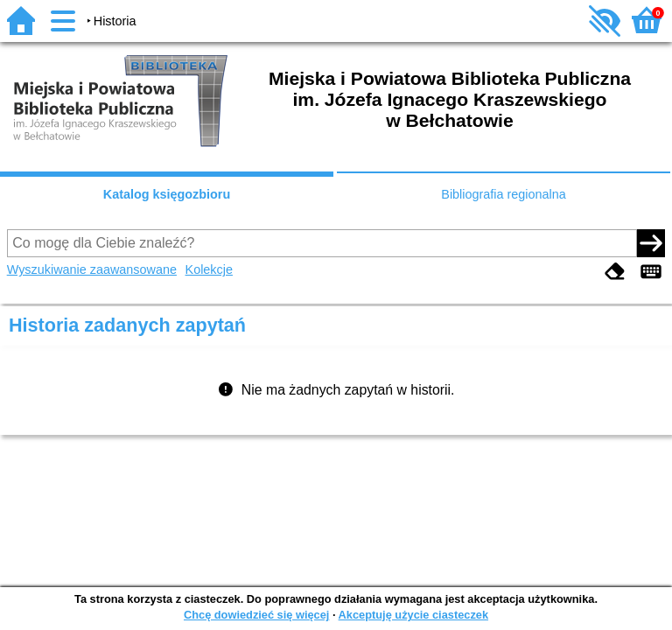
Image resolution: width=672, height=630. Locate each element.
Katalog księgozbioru (167, 194)
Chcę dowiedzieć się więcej (256, 615)
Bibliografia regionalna (503, 194)
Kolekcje (209, 269)
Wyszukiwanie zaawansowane (92, 269)
